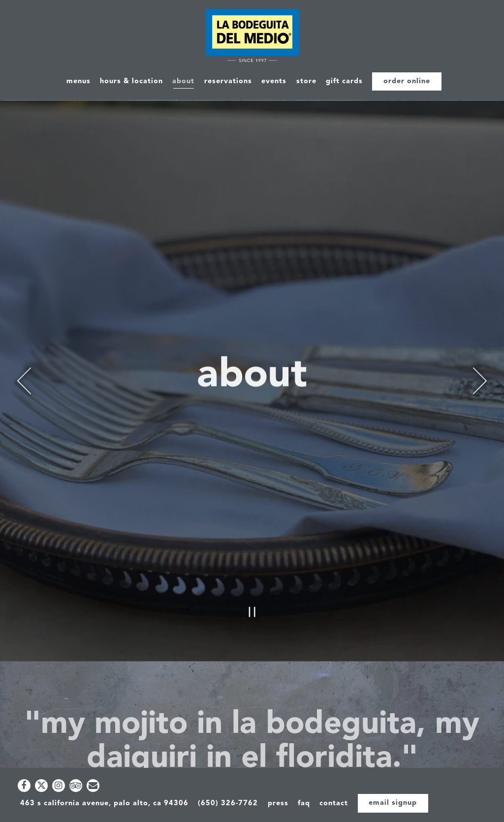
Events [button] (274, 81)
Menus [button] (79, 81)
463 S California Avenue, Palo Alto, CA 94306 (104, 804)
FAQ (304, 804)
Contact (334, 804)
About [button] (183, 81)
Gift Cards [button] (344, 81)
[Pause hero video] (252, 558)
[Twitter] (41, 786)
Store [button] (306, 81)
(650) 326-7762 (228, 804)
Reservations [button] (228, 81)
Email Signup (393, 803)
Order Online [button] (407, 81)
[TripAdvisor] (76, 786)
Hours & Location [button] (131, 81)
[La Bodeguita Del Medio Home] (252, 37)
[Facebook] (24, 786)
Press (278, 804)
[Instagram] (59, 786)
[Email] (93, 786)
